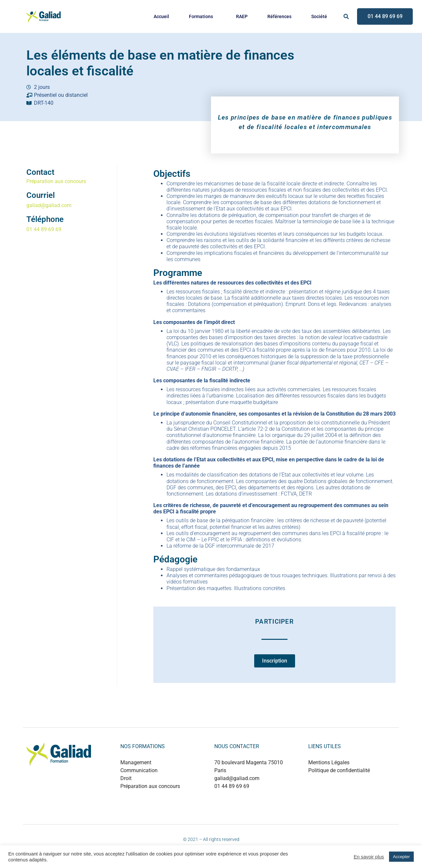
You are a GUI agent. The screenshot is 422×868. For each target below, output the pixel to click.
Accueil (161, 16)
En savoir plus (369, 857)
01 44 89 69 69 (44, 229)
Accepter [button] (401, 857)
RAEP (242, 16)
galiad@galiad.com (49, 205)
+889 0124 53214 (250, 800)
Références (279, 16)
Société (319, 16)
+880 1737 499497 (251, 807)
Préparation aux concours (56, 181)
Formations (201, 16)
